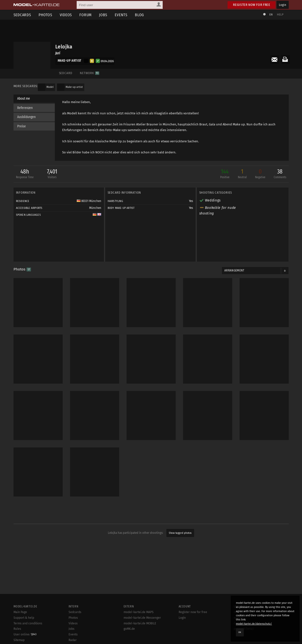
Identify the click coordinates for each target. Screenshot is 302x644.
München (95, 208)
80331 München (89, 201)
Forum (86, 15)
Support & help (24, 618)
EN (271, 15)
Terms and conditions (28, 623)
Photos (45, 15)
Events (121, 15)
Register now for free (252, 5)
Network (90, 73)
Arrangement (234, 270)
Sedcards (22, 15)
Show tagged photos (180, 533)
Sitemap (19, 640)
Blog (139, 15)
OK (240, 632)
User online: (25, 634)
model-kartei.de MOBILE (140, 623)
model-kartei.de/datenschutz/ (254, 624)
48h (25, 174)
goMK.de (129, 629)
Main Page (20, 612)
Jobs (103, 15)
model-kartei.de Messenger (142, 618)
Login (282, 5)
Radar (73, 640)
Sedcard (66, 73)
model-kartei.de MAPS (139, 612)
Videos (66, 15)
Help (280, 15)
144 (225, 174)
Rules (17, 629)
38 (280, 174)
